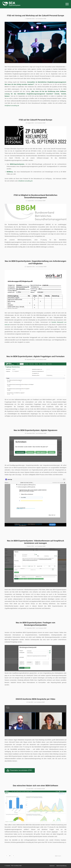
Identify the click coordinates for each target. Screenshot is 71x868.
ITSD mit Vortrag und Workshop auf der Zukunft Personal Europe (35, 16)
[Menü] (66, 4)
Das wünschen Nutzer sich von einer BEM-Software (36, 786)
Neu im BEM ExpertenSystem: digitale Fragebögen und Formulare (36, 356)
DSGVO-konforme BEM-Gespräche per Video (35, 699)
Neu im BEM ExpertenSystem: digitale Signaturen (35, 430)
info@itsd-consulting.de (12, 106)
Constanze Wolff (42, 19)
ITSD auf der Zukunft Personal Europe (35, 120)
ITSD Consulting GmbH (16, 866)
